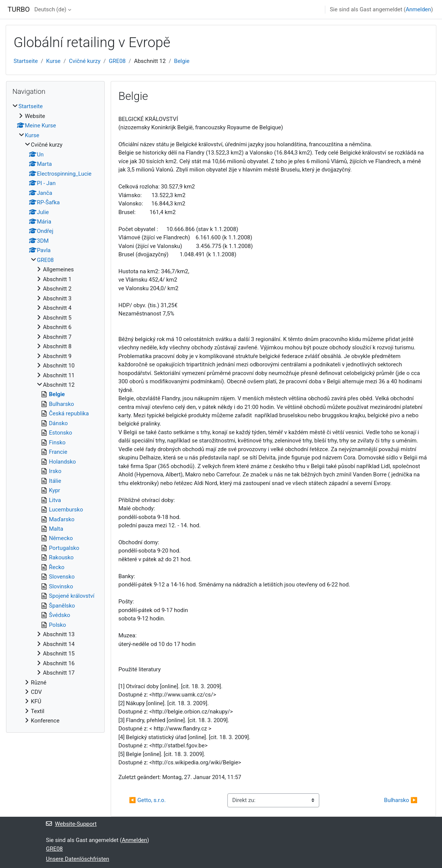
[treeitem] (55, 413)
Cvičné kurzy (85, 61)
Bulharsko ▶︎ (401, 800)
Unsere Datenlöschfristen (78, 859)
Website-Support (71, 824)
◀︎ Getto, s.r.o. (148, 800)
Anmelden (418, 9)
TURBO (19, 9)
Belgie (182, 61)
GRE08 (117, 61)
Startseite (26, 61)
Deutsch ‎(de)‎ (50, 9)
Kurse (53, 61)
